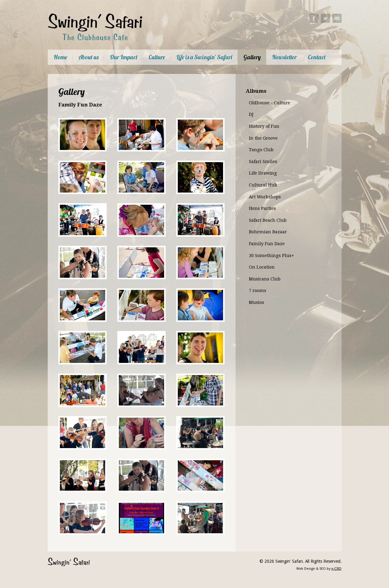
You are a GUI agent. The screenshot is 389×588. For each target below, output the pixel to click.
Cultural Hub (263, 185)
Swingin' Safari (69, 562)
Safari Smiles (263, 162)
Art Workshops (265, 197)
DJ (251, 114)
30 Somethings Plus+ (272, 256)
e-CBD (336, 569)
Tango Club (261, 150)
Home (60, 57)
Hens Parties (262, 208)
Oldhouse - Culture (270, 103)
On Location (262, 267)
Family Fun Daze (267, 244)
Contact (317, 57)
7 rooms (258, 291)
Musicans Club (265, 279)
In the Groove (263, 138)
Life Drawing (263, 173)
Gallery (252, 57)
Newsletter (284, 57)
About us (88, 57)
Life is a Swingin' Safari (204, 57)
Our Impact (124, 57)
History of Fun (264, 126)
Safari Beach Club (268, 220)
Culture (157, 57)
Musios (256, 302)
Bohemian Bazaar (268, 232)
